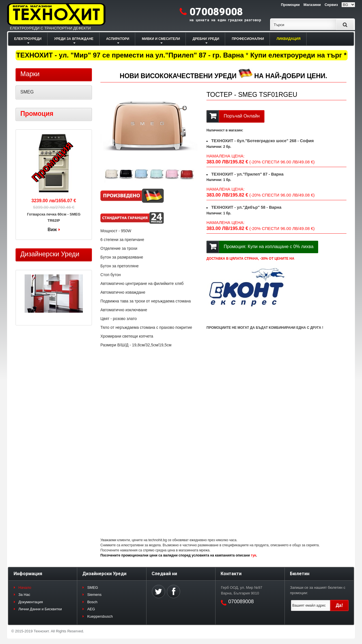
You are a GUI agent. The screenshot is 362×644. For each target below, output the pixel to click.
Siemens (94, 595)
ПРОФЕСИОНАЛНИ (248, 39)
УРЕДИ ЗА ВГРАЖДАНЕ (74, 39)
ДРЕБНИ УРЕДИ (206, 39)
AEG (91, 609)
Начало (25, 588)
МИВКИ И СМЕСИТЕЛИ (161, 39)
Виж (52, 230)
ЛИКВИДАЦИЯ (289, 39)
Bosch (92, 602)
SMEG (27, 92)
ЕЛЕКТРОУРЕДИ (28, 39)
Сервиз (331, 5)
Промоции (290, 5)
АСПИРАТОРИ (118, 39)
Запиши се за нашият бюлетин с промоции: (318, 590)
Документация (31, 602)
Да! (339, 605)
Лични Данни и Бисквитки (40, 609)
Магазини (312, 5)
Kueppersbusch (100, 616)
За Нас (24, 595)
